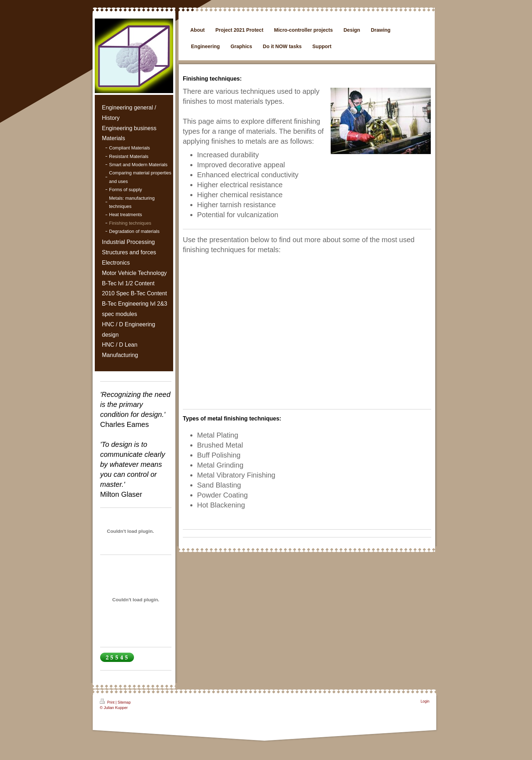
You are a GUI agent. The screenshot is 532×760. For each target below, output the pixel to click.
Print (108, 702)
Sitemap (124, 702)
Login (425, 701)
